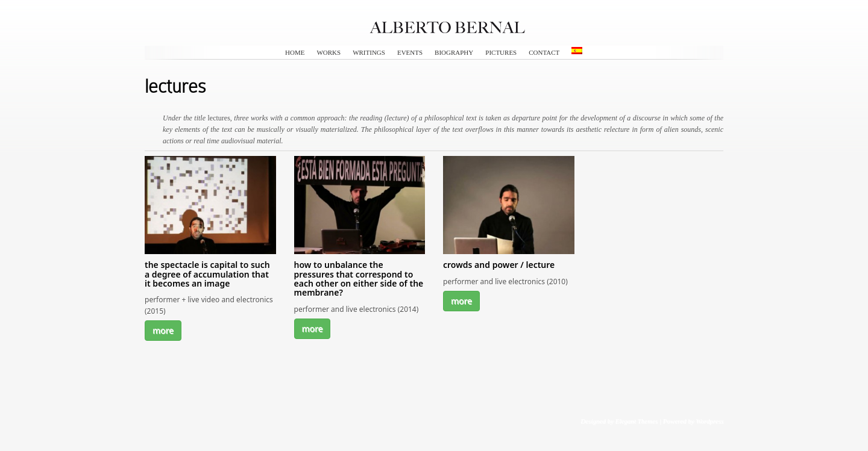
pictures (501, 52)
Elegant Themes (636, 421)
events (410, 52)
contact (544, 52)
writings (369, 52)
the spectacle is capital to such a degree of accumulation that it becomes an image (207, 274)
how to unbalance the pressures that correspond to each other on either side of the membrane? (359, 278)
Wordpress (709, 421)
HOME (295, 52)
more (163, 330)
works (329, 52)
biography (454, 52)
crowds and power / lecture (499, 265)
